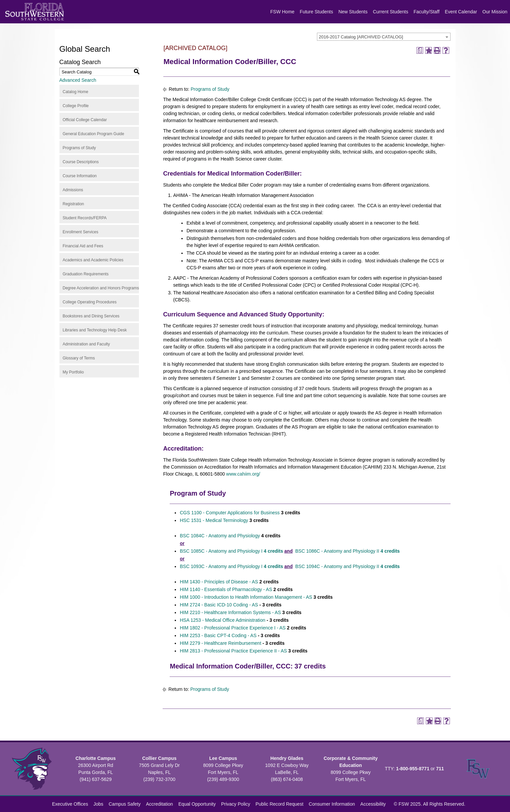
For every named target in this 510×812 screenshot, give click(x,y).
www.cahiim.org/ (243, 474)
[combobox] (384, 37)
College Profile (76, 106)
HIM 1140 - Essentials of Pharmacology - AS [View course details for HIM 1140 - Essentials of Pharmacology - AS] (226, 589)
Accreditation (159, 804)
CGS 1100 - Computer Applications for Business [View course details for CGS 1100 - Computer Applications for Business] (230, 513)
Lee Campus (223, 758)
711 (440, 769)
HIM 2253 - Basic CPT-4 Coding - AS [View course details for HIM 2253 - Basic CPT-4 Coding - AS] (218, 635)
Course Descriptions (81, 162)
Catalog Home (76, 92)
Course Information (80, 176)
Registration (73, 204)
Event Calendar (461, 12)
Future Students (317, 12)
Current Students (390, 12)
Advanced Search (78, 80)
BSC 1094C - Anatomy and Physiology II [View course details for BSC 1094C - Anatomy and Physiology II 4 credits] (348, 566)
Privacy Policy (236, 804)
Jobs (99, 804)
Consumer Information (332, 804)
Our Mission (495, 12)
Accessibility (373, 804)
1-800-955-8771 (413, 769)
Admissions (73, 190)
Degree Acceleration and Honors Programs (101, 288)
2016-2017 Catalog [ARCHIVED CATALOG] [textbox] (361, 37)
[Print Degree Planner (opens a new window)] (420, 50)
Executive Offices (70, 804)
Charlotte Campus (96, 758)
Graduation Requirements (86, 274)
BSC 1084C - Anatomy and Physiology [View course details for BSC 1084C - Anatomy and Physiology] (220, 536)
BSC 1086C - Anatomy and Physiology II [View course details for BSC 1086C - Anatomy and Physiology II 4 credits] (347, 551)
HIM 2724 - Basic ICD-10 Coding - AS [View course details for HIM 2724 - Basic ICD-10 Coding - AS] (219, 605)
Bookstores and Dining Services (91, 316)
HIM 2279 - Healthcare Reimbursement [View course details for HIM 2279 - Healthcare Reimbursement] (220, 643)
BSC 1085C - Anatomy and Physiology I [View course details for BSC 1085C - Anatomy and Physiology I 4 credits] (231, 551)
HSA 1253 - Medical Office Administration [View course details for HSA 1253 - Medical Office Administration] (222, 620)
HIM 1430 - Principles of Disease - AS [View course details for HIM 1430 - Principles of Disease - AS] (219, 582)
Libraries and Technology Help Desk (95, 330)
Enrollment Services (81, 232)
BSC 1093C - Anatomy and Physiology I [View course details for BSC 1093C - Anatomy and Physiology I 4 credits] (231, 566)
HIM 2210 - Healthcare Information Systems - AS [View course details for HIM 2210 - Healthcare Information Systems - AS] (230, 612)
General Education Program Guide (94, 134)
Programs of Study (79, 148)
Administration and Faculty (86, 344)
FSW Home (282, 12)
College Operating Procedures (90, 302)
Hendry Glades (287, 758)
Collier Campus (159, 758)
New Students (353, 12)
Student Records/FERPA (85, 218)
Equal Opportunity (197, 804)
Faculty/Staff (427, 12)
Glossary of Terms (79, 358)
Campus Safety (125, 804)
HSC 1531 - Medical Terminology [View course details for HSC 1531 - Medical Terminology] (214, 520)
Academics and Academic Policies (93, 260)
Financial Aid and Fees (83, 246)
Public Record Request (279, 804)
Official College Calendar (85, 120)
